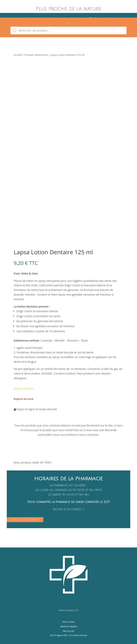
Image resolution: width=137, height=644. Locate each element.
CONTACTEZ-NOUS (25, 520)
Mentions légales (69, 626)
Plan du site (68, 631)
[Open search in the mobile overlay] (68, 31)
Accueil (18, 55)
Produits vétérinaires (36, 55)
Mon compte (68, 622)
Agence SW (62, 635)
